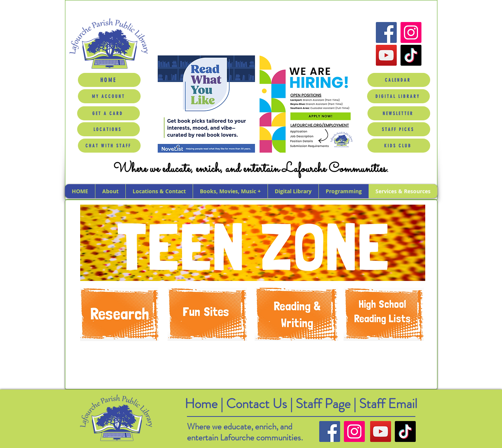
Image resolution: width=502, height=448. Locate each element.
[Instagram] (411, 32)
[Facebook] (386, 32)
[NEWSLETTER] (399, 113)
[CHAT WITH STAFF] (109, 146)
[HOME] (109, 80)
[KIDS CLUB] (399, 146)
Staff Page (323, 404)
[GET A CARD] (108, 113)
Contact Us (258, 404)
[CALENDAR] (399, 80)
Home (201, 404)
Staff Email (388, 404)
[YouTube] (386, 55)
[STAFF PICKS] (399, 129)
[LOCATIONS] (108, 129)
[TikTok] (411, 55)
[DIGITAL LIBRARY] (398, 96)
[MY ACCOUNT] (109, 96)
